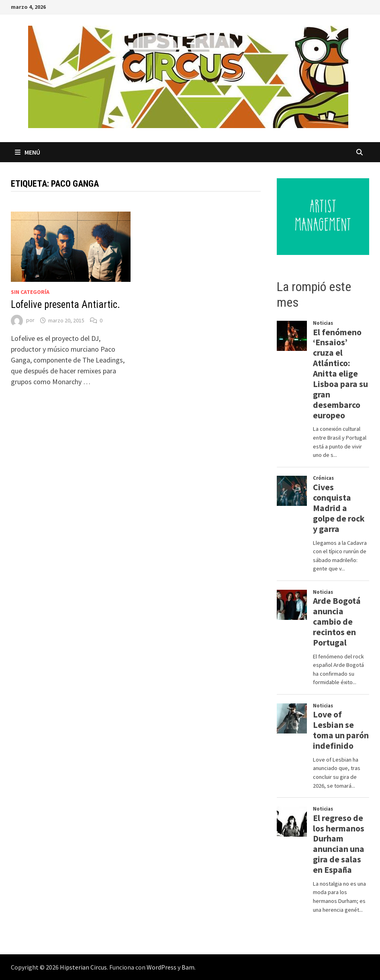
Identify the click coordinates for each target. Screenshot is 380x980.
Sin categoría (30, 292)
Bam (188, 967)
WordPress (161, 967)
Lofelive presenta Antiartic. (65, 305)
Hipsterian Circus (83, 967)
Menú (28, 152)
